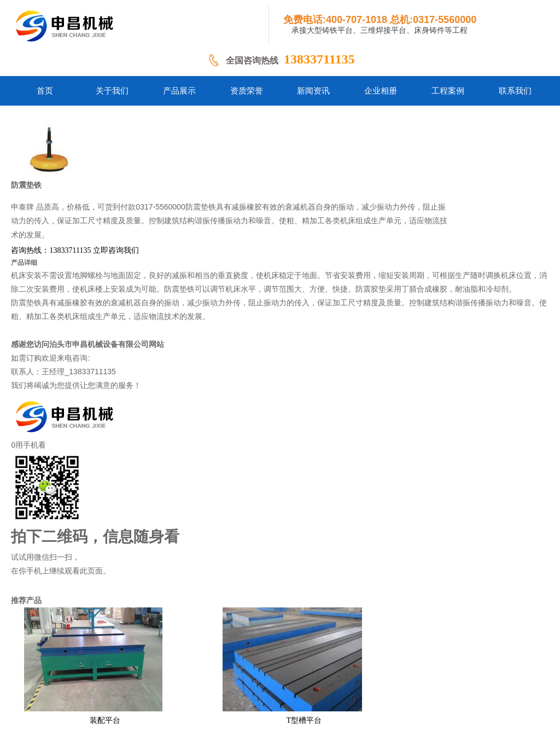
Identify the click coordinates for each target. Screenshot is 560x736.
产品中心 (242, 670)
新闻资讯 (323, 670)
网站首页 (118, 670)
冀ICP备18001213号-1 (328, 686)
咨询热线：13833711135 (234, 193)
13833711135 (319, 59)
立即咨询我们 (299, 193)
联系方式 (404, 670)
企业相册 (282, 670)
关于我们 (200, 670)
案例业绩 (364, 670)
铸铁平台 (159, 670)
